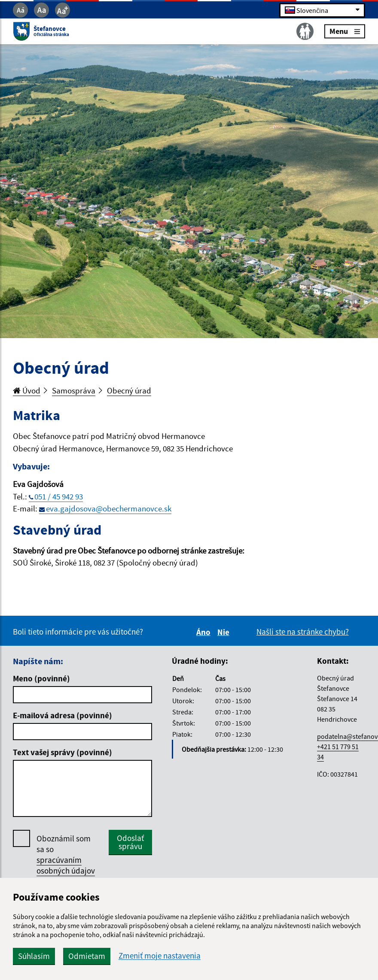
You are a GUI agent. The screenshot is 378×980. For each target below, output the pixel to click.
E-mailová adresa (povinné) (62, 715)
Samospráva (74, 390)
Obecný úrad (129, 390)
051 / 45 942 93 (59, 496)
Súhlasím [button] (34, 956)
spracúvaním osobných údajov (66, 865)
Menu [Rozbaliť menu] (345, 31)
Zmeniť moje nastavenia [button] (160, 956)
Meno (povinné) (41, 678)
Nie (225, 632)
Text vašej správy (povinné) (62, 752)
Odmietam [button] (87, 956)
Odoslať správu (130, 842)
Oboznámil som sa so (66, 855)
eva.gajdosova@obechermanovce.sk (109, 508)
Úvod (27, 390)
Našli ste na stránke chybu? (303, 632)
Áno (205, 632)
